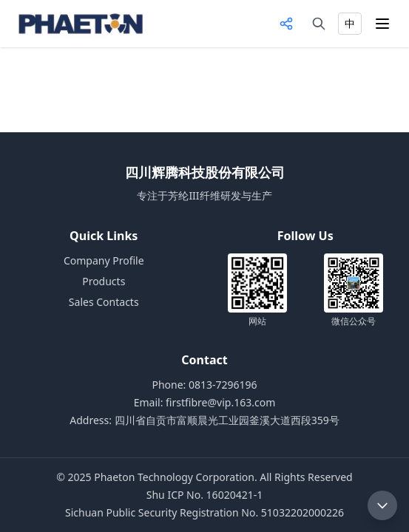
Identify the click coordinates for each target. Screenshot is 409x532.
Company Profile (104, 260)
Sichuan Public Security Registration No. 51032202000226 (204, 512)
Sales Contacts (104, 302)
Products (104, 281)
